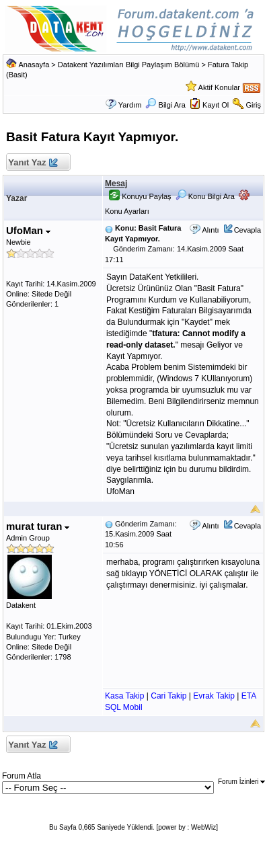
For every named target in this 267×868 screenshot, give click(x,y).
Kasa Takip (124, 696)
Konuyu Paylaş (140, 196)
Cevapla (247, 230)
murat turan (38, 526)
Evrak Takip (214, 696)
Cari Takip (168, 696)
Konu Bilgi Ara (205, 196)
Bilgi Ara (165, 105)
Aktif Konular (219, 87)
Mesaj (116, 184)
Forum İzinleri (241, 782)
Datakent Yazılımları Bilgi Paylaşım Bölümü (129, 65)
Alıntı (210, 230)
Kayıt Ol (216, 105)
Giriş (253, 105)
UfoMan (28, 230)
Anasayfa (34, 65)
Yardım (130, 105)
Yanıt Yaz (33, 163)
